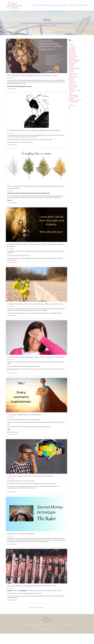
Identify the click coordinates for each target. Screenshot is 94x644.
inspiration (72, 70)
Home (33, 5)
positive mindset (73, 87)
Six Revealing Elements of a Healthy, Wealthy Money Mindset (33, 132)
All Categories (73, 47)
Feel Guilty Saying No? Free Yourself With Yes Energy (33, 486)
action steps (72, 52)
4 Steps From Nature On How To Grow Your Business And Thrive (35, 309)
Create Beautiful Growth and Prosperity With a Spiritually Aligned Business (35, 249)
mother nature (73, 85)
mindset (71, 80)
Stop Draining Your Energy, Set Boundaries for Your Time (35, 596)
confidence (72, 58)
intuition (71, 72)
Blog (76, 5)
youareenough (73, 102)
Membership (81, 5)
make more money (74, 77)
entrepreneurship (74, 62)
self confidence (73, 95)
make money (72, 75)
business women (74, 57)
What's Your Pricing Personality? (23, 544)
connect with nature (75, 60)
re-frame (72, 92)
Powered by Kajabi (47, 641)
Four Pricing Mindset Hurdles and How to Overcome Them (36, 76)
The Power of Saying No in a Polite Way (26, 424)
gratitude (72, 67)
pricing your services (75, 90)
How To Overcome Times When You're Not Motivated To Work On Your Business (34, 190)
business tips (72, 55)
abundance (72, 50)
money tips (72, 84)
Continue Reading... (12, 89)
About (66, 5)
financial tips (73, 63)
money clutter (73, 82)
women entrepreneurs (75, 100)
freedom (71, 65)
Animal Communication (57, 5)
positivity (71, 89)
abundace (72, 48)
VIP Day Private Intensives (43, 5)
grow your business (74, 69)
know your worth (74, 74)
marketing (72, 79)
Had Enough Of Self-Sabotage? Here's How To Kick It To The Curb (36, 365)
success (71, 99)
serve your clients (74, 97)
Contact (71, 5)
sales (70, 94)
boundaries (72, 53)
